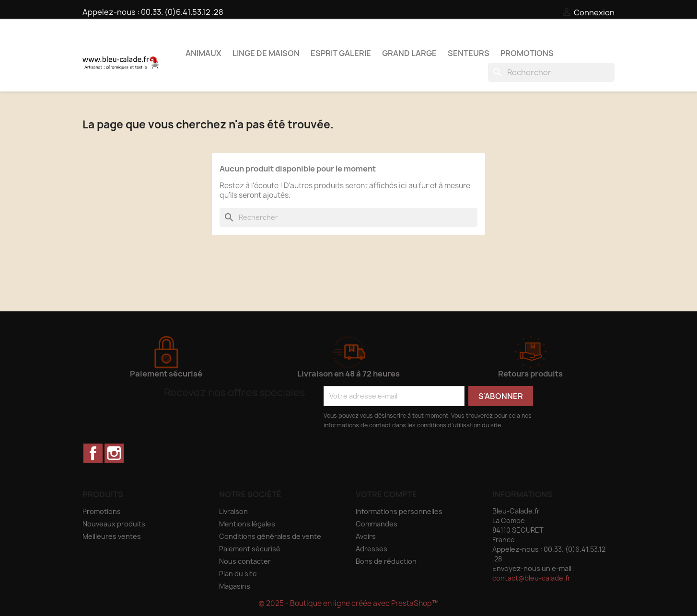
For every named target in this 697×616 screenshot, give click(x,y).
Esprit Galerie (341, 53)
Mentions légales (247, 524)
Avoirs (366, 536)
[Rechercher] (551, 72)
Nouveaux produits (114, 524)
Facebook (93, 453)
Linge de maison (266, 53)
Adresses (372, 549)
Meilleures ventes (112, 536)
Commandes (377, 524)
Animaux (203, 53)
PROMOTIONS (527, 53)
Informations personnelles (399, 511)
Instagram (114, 453)
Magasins (235, 586)
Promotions (102, 511)
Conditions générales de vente (270, 536)
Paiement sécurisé (250, 549)
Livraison (233, 511)
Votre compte (386, 494)
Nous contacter (245, 561)
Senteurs (469, 53)
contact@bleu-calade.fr (531, 578)
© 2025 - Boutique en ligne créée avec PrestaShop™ (348, 603)
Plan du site (238, 574)
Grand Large (409, 53)
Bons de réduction (386, 561)
